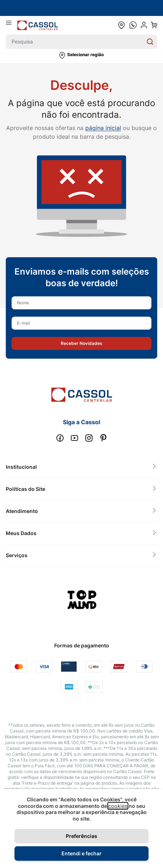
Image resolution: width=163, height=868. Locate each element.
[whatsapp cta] (133, 25)
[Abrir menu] (12, 25)
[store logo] (38, 25)
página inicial (103, 128)
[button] (81, 55)
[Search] (150, 42)
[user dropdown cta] (144, 25)
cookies (118, 806)
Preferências (81, 836)
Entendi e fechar (81, 853)
